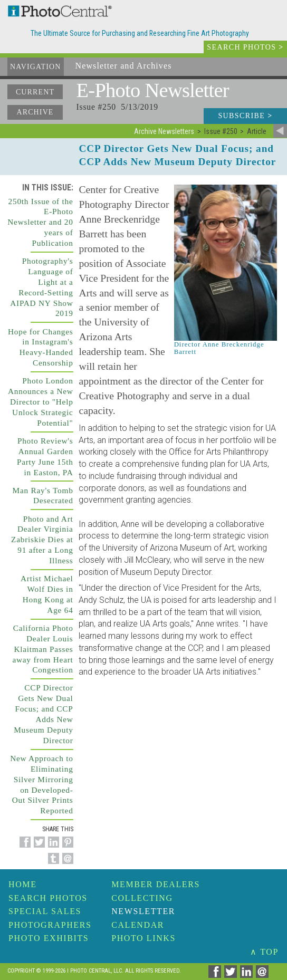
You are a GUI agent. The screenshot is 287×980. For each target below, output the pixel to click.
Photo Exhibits (49, 938)
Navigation (36, 67)
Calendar (138, 925)
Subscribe (245, 116)
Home (23, 884)
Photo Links (143, 938)
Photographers (50, 925)
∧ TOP (264, 952)
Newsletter (143, 911)
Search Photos (48, 898)
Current (35, 92)
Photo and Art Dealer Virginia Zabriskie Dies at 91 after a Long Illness (42, 540)
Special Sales (45, 911)
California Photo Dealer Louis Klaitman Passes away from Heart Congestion (42, 649)
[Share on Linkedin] (52, 848)
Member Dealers (156, 884)
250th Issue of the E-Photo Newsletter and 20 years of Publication (40, 222)
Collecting (142, 898)
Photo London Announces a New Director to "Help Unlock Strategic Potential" (41, 402)
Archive (35, 112)
